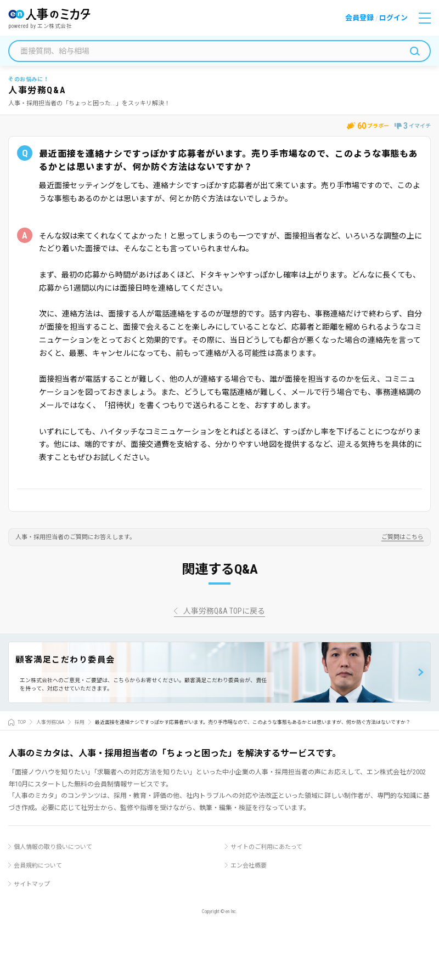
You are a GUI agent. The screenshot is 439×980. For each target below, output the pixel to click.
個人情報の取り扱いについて (53, 847)
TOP (22, 722)
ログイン (393, 18)
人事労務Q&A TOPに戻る (224, 611)
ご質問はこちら (403, 537)
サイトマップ (32, 884)
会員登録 (359, 18)
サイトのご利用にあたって (266, 847)
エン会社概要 (249, 866)
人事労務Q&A (50, 722)
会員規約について (38, 866)
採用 (80, 722)
